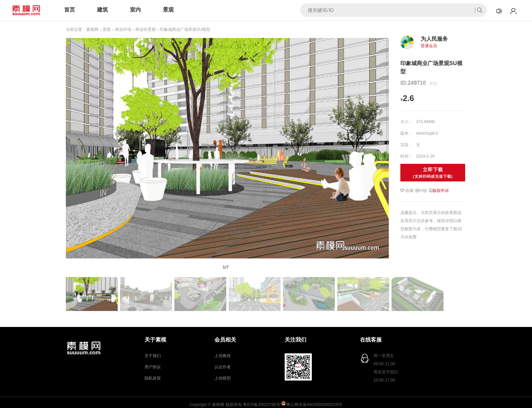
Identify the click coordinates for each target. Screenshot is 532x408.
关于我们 (153, 356)
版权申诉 (439, 191)
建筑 (102, 10)
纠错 (421, 191)
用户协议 (153, 367)
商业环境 (123, 30)
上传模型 (223, 378)
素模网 (92, 30)
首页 (70, 10)
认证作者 (223, 367)
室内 (135, 10)
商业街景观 (146, 30)
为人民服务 (434, 39)
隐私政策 (153, 378)
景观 (168, 10)
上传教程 (223, 356)
